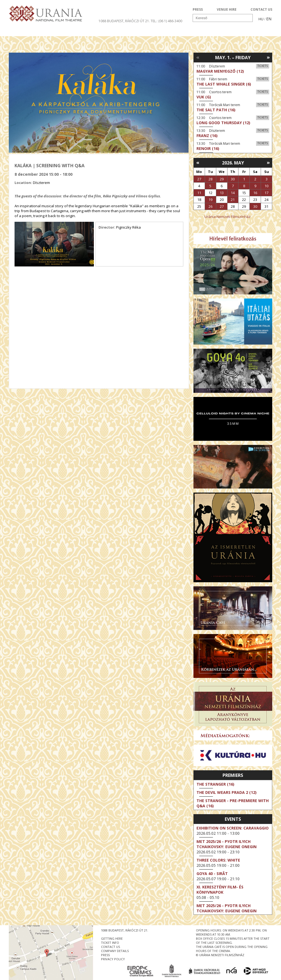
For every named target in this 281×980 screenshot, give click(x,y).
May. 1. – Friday (233, 58)
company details (115, 951)
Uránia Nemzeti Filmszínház (227, 217)
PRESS (198, 9)
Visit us (151, 31)
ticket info (110, 943)
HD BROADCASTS (80, 31)
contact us (110, 947)
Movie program (33, 31)
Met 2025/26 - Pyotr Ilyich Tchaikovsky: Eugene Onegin (227, 844)
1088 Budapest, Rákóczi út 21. (124, 21)
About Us (120, 31)
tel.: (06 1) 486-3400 (166, 21)
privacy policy (113, 959)
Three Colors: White (218, 860)
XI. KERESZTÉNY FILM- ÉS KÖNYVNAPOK (220, 890)
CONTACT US (261, 9)
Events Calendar (190, 31)
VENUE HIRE (227, 9)
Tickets (263, 66)
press (105, 955)
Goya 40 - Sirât (212, 874)
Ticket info (234, 31)
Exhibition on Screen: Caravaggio (233, 828)
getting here (112, 938)
